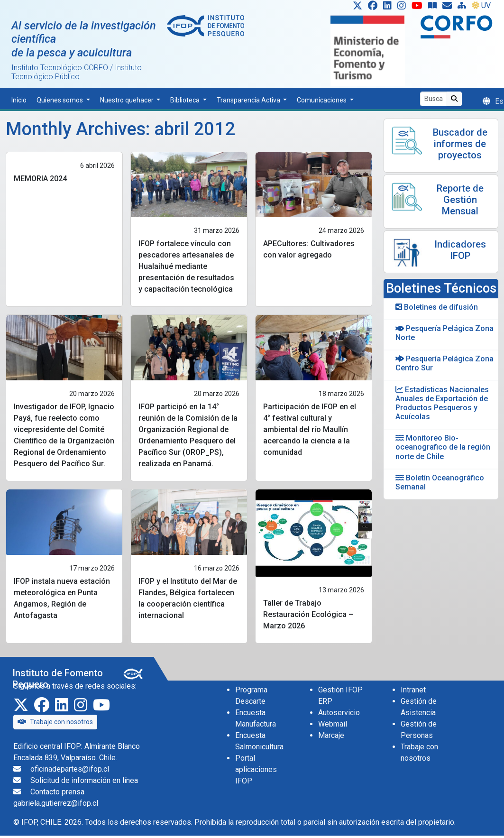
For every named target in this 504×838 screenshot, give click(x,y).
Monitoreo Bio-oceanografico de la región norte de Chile (443, 447)
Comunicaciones (322, 100)
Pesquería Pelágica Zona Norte (444, 333)
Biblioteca (186, 100)
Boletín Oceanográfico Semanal (440, 482)
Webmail (333, 724)
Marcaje (331, 735)
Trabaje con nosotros (55, 722)
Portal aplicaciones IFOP (256, 769)
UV (481, 5)
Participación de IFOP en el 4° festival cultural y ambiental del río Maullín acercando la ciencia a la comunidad (310, 429)
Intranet (413, 690)
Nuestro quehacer (128, 100)
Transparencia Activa (249, 100)
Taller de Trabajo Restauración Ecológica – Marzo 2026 (308, 614)
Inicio (19, 100)
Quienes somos (60, 100)
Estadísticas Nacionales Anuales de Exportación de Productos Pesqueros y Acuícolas (442, 403)
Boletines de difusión (437, 307)
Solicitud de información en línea (84, 780)
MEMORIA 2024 (40, 179)
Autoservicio (339, 713)
